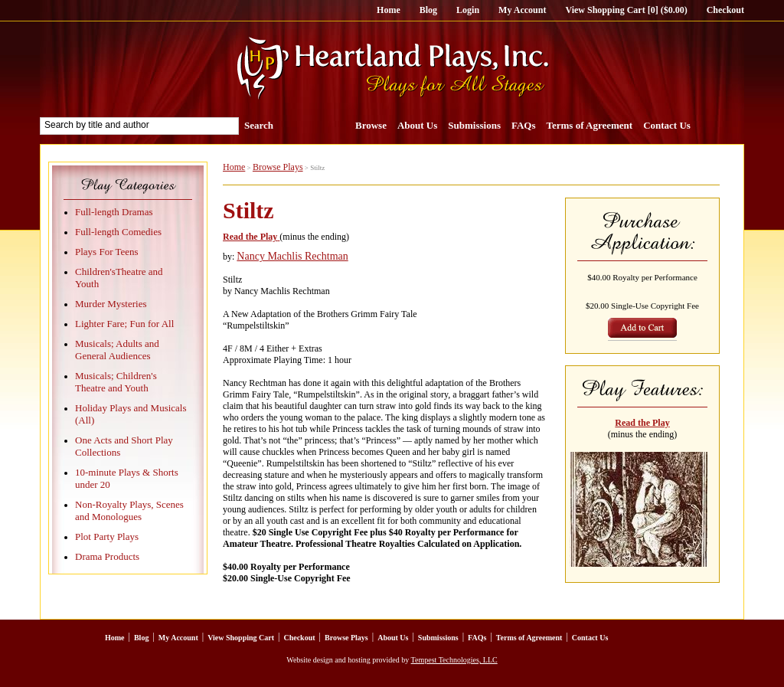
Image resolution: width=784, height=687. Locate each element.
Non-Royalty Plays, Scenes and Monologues (129, 510)
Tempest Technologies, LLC (454, 660)
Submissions (474, 125)
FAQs (524, 125)
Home (389, 10)
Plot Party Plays (107, 537)
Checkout (725, 10)
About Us (417, 125)
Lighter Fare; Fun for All (124, 324)
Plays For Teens (107, 252)
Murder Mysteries (111, 304)
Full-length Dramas (114, 212)
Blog (428, 10)
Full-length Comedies (118, 232)
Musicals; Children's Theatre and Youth (116, 382)
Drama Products (107, 556)
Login (468, 10)
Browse (371, 125)
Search (259, 125)
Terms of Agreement (590, 125)
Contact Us (667, 125)
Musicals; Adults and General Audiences (117, 350)
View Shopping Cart (241, 638)
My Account (522, 10)
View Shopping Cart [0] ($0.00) (626, 10)
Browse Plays (278, 167)
